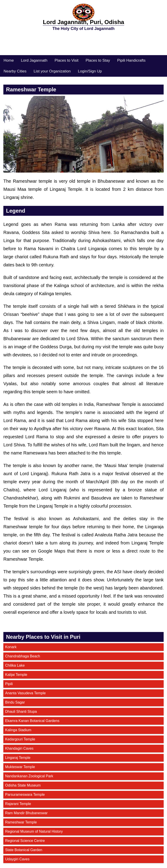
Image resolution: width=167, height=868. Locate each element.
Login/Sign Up (90, 71)
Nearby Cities (15, 71)
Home (9, 60)
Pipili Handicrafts (131, 60)
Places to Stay (98, 60)
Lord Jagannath (34, 60)
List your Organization (52, 71)
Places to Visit (67, 60)
